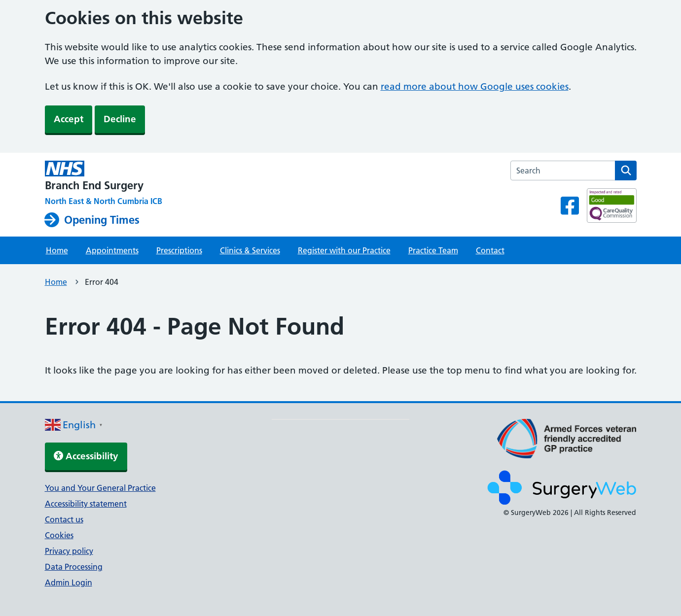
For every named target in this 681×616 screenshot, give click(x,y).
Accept (69, 119)
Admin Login (69, 582)
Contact (490, 250)
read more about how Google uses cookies (475, 86)
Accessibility (86, 456)
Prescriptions (179, 250)
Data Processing (74, 567)
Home (57, 250)
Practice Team (433, 250)
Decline (120, 119)
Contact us (64, 519)
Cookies (59, 535)
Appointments (112, 250)
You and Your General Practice (100, 488)
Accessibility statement (86, 504)
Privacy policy (69, 551)
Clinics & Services (250, 250)
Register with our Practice (344, 250)
